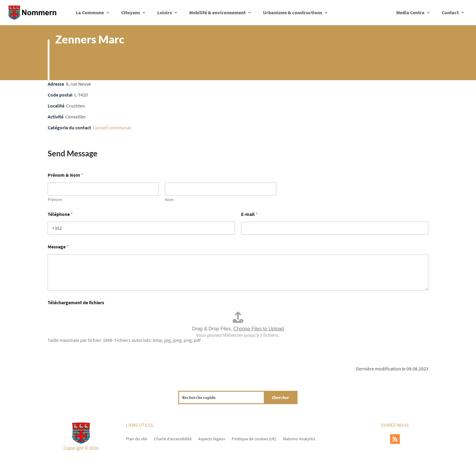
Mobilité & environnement (217, 12)
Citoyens (131, 12)
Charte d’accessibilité (173, 438)
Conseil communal (112, 128)
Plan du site (137, 438)
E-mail (249, 214)
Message (58, 247)
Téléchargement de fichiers (76, 303)
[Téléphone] (141, 228)
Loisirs (165, 12)
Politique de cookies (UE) (254, 438)
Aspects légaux (212, 438)
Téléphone (60, 214)
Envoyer (56, 352)
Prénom (55, 200)
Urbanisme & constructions (292, 12)
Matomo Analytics (299, 438)
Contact (450, 12)
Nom (169, 200)
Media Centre (410, 12)
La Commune (90, 12)
